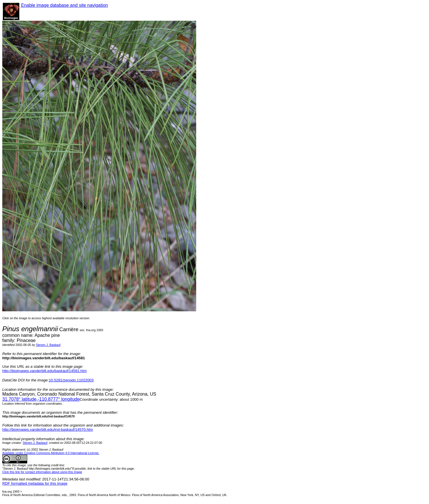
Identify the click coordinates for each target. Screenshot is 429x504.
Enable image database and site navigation (64, 5)
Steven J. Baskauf (48, 345)
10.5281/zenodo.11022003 (71, 380)
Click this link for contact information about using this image (42, 472)
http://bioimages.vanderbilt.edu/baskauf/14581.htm (44, 371)
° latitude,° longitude (41, 399)
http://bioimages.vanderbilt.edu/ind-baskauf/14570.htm (48, 430)
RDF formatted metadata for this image (35, 483)
